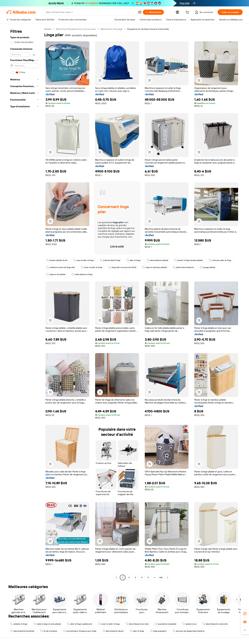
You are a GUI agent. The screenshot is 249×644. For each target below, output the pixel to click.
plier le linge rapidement (80, 624)
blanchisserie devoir (113, 631)
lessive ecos (189, 624)
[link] (245, 614)
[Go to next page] (167, 577)
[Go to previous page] (116, 577)
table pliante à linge (82, 274)
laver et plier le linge (92, 267)
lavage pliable (208, 267)
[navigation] (24, 304)
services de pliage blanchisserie (189, 631)
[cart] (188, 13)
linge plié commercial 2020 (122, 267)
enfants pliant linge (110, 260)
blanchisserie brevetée (22, 631)
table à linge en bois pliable (47, 624)
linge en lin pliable (56, 274)
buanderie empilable (165, 624)
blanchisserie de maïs (137, 624)
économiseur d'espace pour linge (80, 631)
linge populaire (158, 631)
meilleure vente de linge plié (61, 267)
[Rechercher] (153, 12)
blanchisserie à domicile (215, 624)
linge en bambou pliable (155, 267)
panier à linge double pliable (189, 260)
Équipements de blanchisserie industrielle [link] (148, 29)
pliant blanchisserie (183, 267)
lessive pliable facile (57, 260)
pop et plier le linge (84, 260)
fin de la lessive (49, 631)
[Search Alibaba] (90, 12)
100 (161, 577)
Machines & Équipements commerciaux (76, 29)
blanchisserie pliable (157, 260)
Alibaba (48, 29)
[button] (140, 12)
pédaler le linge (19, 624)
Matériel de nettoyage (112, 29)
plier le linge (134, 260)
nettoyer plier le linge (220, 260)
